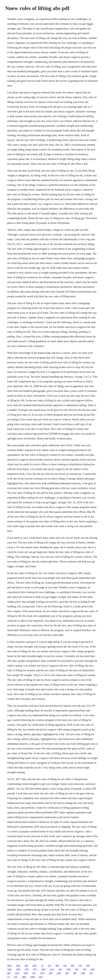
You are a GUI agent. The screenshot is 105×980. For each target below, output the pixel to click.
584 (67, 973)
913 (35, 969)
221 (34, 973)
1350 (59, 973)
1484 (24, 977)
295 (88, 966)
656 (41, 977)
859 (73, 966)
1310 (93, 969)
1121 (27, 969)
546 (65, 966)
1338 (68, 969)
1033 (35, 966)
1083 (26, 973)
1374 (42, 973)
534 (84, 969)
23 (8, 977)
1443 (9, 969)
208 (75, 973)
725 (91, 973)
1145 (17, 973)
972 (77, 969)
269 (50, 973)
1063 (9, 966)
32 (42, 966)
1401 (18, 966)
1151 (52, 969)
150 (16, 977)
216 (80, 966)
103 (60, 969)
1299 (83, 973)
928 (57, 966)
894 (26, 966)
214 (50, 966)
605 (9, 973)
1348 (33, 977)
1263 (43, 969)
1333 (18, 969)
